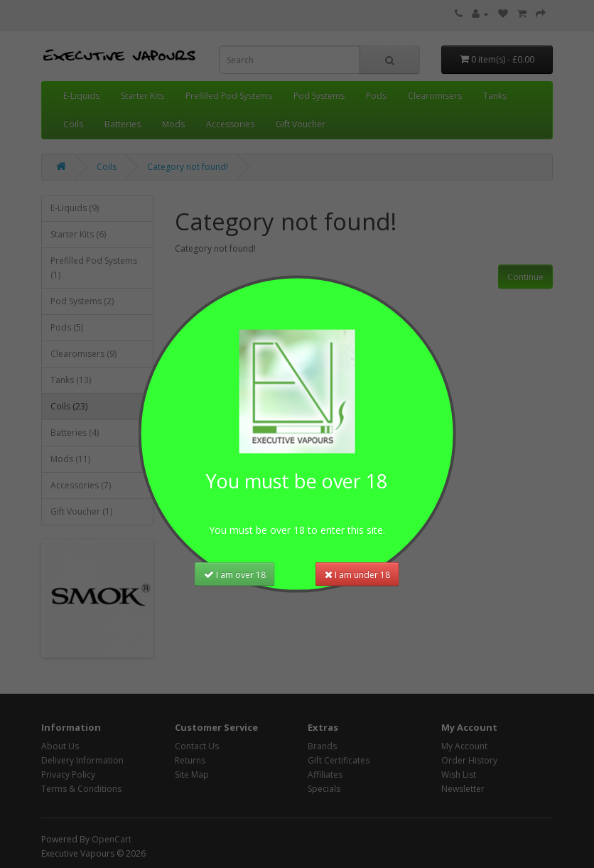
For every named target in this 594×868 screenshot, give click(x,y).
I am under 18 (357, 573)
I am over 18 (235, 573)
